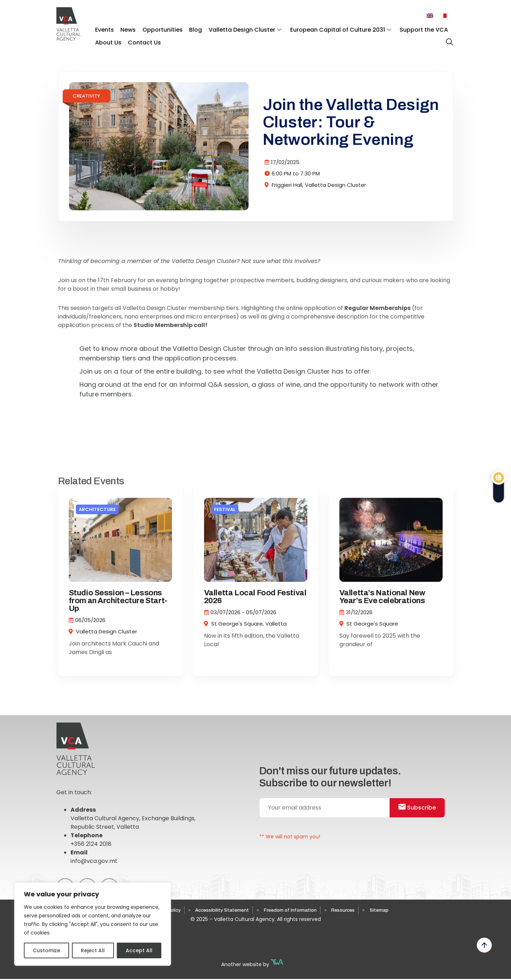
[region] (93, 924)
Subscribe (421, 809)
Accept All (139, 950)
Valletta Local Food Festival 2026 (255, 597)
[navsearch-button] (448, 39)
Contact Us (142, 39)
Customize (46, 950)
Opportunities (158, 29)
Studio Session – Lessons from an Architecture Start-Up (118, 601)
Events (103, 29)
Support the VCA (411, 29)
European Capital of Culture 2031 (330, 29)
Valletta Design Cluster (236, 29)
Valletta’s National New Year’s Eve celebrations (382, 597)
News (125, 29)
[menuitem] (430, 16)
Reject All (93, 950)
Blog (189, 29)
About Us (107, 39)
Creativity (87, 96)
